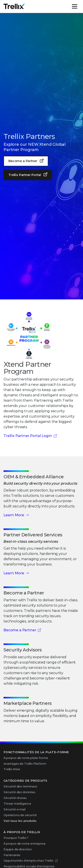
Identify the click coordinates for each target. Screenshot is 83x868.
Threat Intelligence (17, 804)
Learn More (14, 515)
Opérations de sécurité (20, 815)
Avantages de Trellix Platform (25, 764)
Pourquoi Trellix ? (16, 838)
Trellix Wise (12, 769)
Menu (79, 6)
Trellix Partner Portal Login (28, 436)
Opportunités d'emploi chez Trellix (28, 860)
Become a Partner (23, 161)
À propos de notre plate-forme (26, 758)
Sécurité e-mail (14, 809)
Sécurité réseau (15, 798)
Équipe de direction (18, 849)
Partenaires (12, 855)
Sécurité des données (19, 792)
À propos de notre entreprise (25, 843)
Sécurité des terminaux (20, 786)
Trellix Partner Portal (25, 175)
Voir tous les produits (20, 821)
